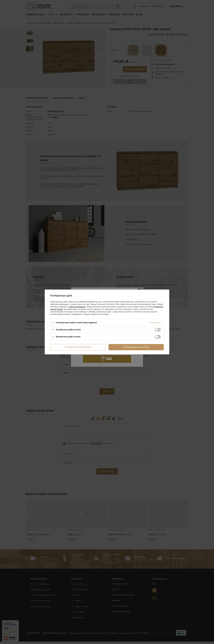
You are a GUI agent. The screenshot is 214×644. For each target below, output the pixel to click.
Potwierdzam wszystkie (136, 347)
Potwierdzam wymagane (78, 347)
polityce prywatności (77, 307)
